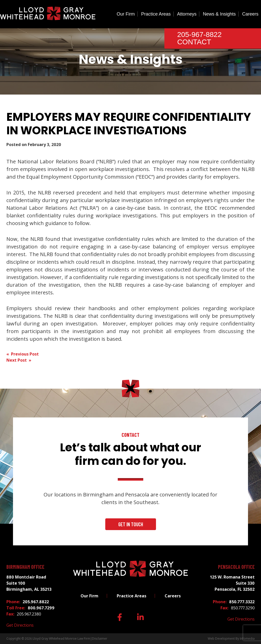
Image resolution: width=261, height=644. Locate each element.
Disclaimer (100, 639)
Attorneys (187, 14)
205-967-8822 (199, 35)
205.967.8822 (36, 602)
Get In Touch (131, 524)
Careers (250, 14)
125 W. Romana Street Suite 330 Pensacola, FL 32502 (232, 583)
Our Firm (126, 14)
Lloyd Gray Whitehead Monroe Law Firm (61, 639)
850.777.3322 (242, 602)
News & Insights (219, 14)
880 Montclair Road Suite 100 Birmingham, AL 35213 (29, 583)
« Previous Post (23, 354)
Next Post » (19, 360)
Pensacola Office (236, 567)
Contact (194, 42)
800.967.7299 (41, 608)
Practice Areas (156, 14)
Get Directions (20, 625)
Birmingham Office (25, 567)
